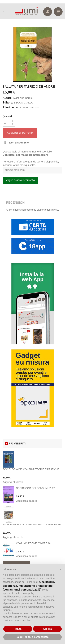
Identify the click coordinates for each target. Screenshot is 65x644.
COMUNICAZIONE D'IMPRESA (33, 543)
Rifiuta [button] (18, 629)
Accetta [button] (47, 629)
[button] (60, 569)
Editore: (8, 103)
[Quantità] (7, 123)
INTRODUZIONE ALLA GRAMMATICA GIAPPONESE (32, 524)
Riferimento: (11, 107)
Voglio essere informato (20, 180)
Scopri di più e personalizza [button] (32, 637)
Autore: (8, 98)
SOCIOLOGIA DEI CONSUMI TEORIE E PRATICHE (31, 469)
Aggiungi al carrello (20, 133)
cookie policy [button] (28, 593)
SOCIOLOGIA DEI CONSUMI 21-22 (36, 488)
